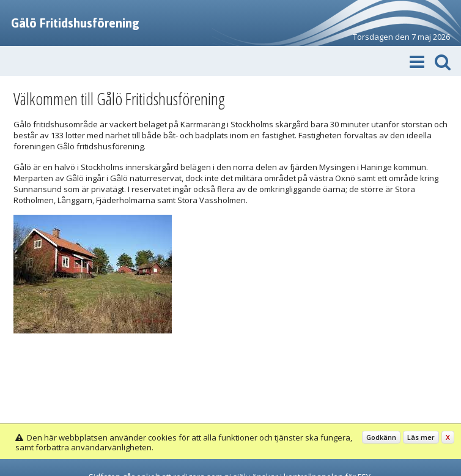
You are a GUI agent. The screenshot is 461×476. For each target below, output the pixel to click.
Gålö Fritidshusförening (75, 23)
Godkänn (381, 437)
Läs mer (421, 437)
